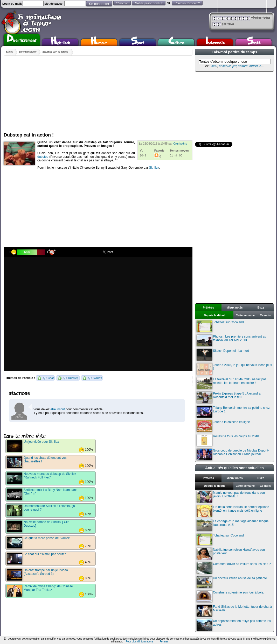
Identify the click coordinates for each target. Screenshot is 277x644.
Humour (99, 42)
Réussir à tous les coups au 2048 (228, 440)
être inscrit (57, 409)
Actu (214, 66)
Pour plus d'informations (139, 642)
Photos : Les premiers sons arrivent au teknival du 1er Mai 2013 (231, 341)
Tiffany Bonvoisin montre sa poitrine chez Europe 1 (233, 412)
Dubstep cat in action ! (56, 52)
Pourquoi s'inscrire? (187, 3)
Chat (51, 378)
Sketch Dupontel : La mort (223, 355)
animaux (225, 66)
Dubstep (73, 378)
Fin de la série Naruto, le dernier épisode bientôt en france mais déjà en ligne (233, 511)
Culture (176, 42)
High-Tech (60, 42)
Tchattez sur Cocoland (220, 326)
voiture (243, 66)
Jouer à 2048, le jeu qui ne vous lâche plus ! (234, 369)
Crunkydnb (180, 144)
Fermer (164, 642)
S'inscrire (122, 3)
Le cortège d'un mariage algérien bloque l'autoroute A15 (233, 525)
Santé (254, 42)
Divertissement (22, 39)
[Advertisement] (84, 92)
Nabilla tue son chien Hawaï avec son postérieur (231, 554)
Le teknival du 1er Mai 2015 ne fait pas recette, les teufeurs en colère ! (231, 383)
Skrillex (154, 168)
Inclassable (215, 42)
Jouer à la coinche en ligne (223, 426)
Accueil (10, 52)
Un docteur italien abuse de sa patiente (232, 582)
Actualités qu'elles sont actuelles (234, 468)
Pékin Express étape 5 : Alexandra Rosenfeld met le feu (228, 398)
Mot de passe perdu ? (149, 3)
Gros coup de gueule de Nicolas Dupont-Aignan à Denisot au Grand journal (233, 455)
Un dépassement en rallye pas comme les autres (234, 625)
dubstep (43, 157)
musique (255, 66)
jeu (234, 66)
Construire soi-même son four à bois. (230, 596)
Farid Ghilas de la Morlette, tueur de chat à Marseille (234, 611)
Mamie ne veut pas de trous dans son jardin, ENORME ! (231, 497)
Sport (138, 42)
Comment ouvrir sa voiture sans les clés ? (234, 568)
